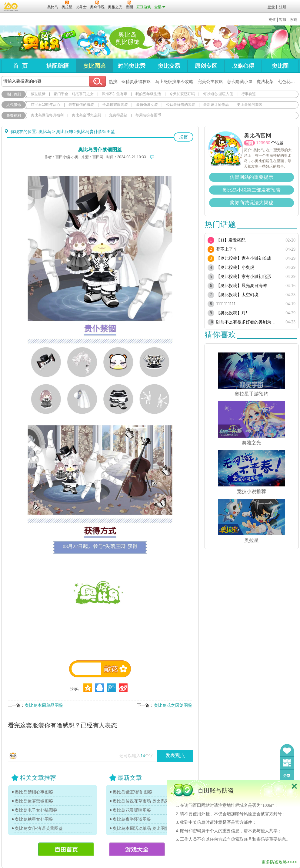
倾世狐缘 (38, 94)
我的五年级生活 (148, 94)
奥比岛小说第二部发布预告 (252, 190)
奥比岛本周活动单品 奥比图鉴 (141, 828)
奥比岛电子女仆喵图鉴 (36, 810)
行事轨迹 (248, 94)
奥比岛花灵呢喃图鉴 (132, 810)
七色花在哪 (288, 82)
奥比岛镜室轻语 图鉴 (132, 792)
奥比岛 (39, 42)
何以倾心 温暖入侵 (218, 94)
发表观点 (175, 755)
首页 (20, 66)
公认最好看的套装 (181, 105)
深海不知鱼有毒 (115, 94)
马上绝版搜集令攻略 (174, 82)
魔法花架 (265, 82)
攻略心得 (243, 66)
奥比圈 (280, 66)
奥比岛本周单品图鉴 (44, 705)
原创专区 (206, 66)
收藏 (293, 20)
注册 (283, 7)
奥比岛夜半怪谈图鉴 (132, 819)
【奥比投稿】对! (232, 313)
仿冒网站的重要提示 (252, 177)
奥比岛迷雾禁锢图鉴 (34, 801)
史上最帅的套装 (250, 105)
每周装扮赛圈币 (148, 115)
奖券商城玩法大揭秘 (252, 203)
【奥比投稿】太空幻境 (237, 295)
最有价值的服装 (81, 105)
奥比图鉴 (94, 66)
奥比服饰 (65, 132)
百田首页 (66, 849)
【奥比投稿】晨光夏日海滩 (242, 286)
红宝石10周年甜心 (46, 105)
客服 (283, 20)
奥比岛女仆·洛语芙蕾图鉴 (39, 828)
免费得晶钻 (118, 115)
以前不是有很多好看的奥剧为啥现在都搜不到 (248, 322)
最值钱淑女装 (147, 105)
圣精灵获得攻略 (136, 82)
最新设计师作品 (216, 105)
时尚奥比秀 (132, 66)
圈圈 (249, 143)
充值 (272, 20)
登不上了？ (227, 249)
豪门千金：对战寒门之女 (74, 94)
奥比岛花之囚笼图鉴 (173, 705)
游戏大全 (137, 849)
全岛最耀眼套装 (115, 105)
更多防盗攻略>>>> (279, 862)
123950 (263, 143)
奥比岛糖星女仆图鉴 (34, 819)
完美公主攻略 (210, 82)
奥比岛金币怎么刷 (86, 115)
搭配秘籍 (57, 66)
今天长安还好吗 (182, 94)
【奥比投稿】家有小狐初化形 (244, 277)
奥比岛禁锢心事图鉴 (34, 792)
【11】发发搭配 (231, 240)
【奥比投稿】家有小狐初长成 (244, 258)
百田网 (34, 6)
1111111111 (226, 304)
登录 (271, 7)
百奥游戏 (11, 7)
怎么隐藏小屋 (240, 82)
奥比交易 (169, 66)
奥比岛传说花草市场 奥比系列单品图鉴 (144, 801)
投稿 (183, 137)
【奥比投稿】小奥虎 (235, 267)
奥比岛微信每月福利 (47, 115)
